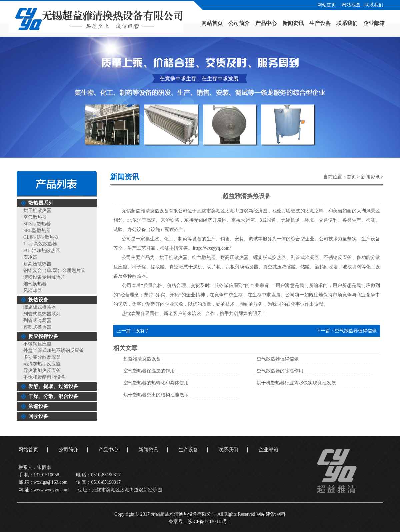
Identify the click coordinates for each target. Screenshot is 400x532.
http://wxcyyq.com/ (212, 248)
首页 (351, 177)
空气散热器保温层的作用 (149, 371)
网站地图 (351, 5)
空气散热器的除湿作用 (280, 371)
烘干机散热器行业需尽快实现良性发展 (296, 383)
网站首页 (327, 5)
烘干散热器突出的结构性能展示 (156, 395)
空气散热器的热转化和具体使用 (156, 383)
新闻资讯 (370, 177)
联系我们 (374, 5)
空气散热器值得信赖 (356, 331)
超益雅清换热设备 (142, 359)
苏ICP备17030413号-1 (209, 521)
